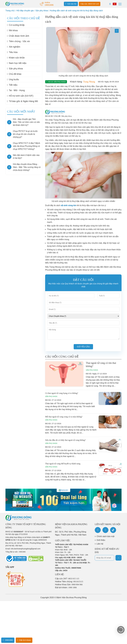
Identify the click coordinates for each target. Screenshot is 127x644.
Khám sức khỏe (16, 58)
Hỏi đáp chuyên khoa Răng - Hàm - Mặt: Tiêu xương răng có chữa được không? (27, 167)
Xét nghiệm (14, 47)
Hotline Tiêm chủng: (69, 582)
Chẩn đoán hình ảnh (18, 36)
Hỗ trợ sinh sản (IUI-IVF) (20, 96)
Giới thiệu (101, 540)
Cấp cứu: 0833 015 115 (90, 4)
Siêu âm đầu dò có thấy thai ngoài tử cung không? (65, 440)
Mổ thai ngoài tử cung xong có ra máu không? (64, 417)
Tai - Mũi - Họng (16, 90)
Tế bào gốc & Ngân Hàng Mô (23, 101)
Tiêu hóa (12, 52)
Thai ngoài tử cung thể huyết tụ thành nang (63, 464)
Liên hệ (100, 544)
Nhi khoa (12, 30)
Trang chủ (10, 11)
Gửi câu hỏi (71, 4)
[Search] (110, 4)
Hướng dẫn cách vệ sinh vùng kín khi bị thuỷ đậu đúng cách (76, 11)
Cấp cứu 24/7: (67, 579)
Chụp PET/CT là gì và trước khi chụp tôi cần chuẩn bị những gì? (25, 134)
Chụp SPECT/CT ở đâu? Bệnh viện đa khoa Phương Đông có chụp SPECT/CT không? (26, 146)
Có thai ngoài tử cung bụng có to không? (62, 393)
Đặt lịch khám (24, 640)
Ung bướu (13, 79)
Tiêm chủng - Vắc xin (18, 41)
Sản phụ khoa (42, 11)
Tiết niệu (12, 85)
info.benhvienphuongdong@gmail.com (26, 549)
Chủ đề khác (14, 74)
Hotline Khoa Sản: (69, 585)
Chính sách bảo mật (105, 536)
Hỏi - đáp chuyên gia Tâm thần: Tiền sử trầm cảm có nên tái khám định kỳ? (26, 122)
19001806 (8, 640)
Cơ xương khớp (16, 25)
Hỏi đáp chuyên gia (25, 11)
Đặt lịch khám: (66, 587)
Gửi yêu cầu (83, 347)
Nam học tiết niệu (17, 63)
